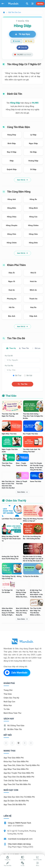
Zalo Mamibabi (16, 673)
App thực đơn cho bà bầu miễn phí (19, 777)
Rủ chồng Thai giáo (14, 726)
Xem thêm (22, 492)
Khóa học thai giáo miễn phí (16, 762)
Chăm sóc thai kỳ (11, 698)
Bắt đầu (40, 4)
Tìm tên (22, 384)
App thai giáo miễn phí (14, 758)
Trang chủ (8, 690)
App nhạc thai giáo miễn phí (16, 769)
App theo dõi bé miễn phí (15, 805)
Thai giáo (8, 694)
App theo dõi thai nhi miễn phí (17, 784)
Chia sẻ (22, 48)
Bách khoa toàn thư (12, 713)
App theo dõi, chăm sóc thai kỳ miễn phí (22, 765)
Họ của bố (9, 356)
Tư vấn (7, 709)
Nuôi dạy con (9, 702)
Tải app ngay (22, 34)
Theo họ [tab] (11, 348)
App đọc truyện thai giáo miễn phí (19, 773)
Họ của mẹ (9, 366)
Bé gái (29, 375)
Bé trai (18, 375)
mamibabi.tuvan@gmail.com (20, 839)
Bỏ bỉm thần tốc (13, 729)
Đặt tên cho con (15, 12)
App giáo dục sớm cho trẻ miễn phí (19, 797)
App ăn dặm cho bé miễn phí (16, 801)
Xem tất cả (22, 180)
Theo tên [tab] (24, 348)
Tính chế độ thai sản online (16, 781)
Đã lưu (36, 348)
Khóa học (8, 705)
